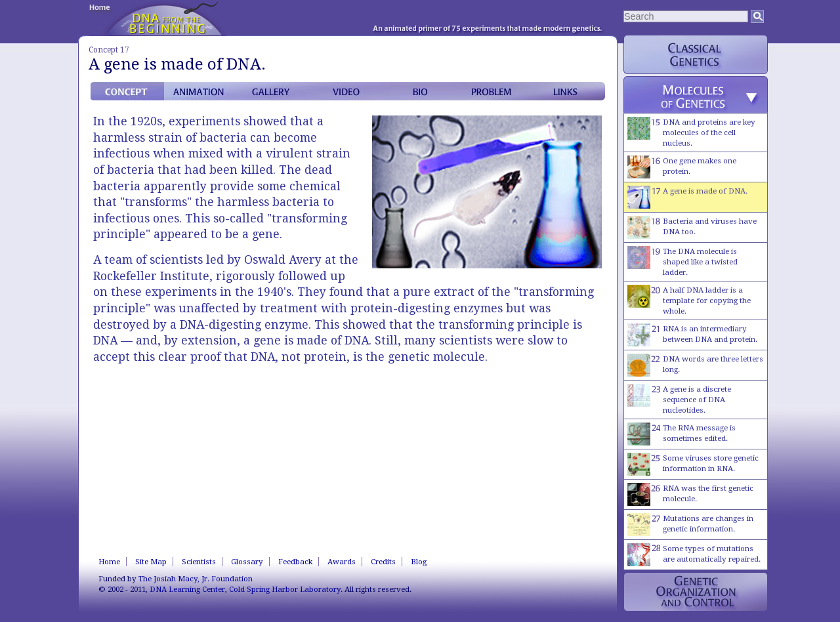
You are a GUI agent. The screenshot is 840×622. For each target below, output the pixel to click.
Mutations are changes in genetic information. (690, 525)
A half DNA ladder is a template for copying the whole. (689, 300)
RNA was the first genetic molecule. (690, 494)
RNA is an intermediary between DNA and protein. (692, 335)
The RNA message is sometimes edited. (682, 434)
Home (109, 562)
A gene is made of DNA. (687, 197)
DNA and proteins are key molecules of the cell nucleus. (691, 132)
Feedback (295, 562)
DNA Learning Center (187, 589)
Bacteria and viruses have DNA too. (692, 227)
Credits (383, 562)
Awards (342, 562)
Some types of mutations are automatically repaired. (694, 555)
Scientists (199, 562)
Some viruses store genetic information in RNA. (693, 464)
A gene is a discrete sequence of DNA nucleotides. (679, 399)
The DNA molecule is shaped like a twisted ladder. (682, 261)
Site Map (151, 562)
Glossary (247, 562)
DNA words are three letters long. (695, 365)
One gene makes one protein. (682, 167)
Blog (419, 562)
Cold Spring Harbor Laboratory (285, 589)
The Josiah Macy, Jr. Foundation (196, 579)
